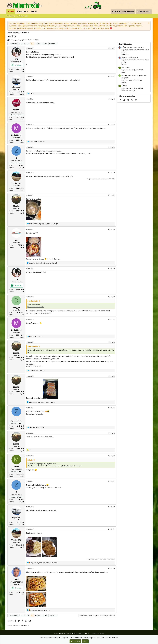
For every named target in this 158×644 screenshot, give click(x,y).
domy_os (16, 307)
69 (39, 44)
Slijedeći (52, 44)
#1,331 (113, 319)
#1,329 (113, 269)
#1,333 (113, 376)
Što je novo (21, 11)
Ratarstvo (125, 54)
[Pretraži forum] (144, 11)
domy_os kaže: (33, 346)
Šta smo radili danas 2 (130, 57)
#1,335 (113, 433)
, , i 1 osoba (42, 402)
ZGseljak (16, 206)
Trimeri (124, 86)
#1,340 (113, 568)
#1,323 (113, 99)
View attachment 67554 (36, 307)
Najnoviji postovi (125, 44)
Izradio (98, 633)
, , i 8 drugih (44, 563)
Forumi (11, 11)
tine (16, 59)
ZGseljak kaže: (33, 301)
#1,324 (113, 124)
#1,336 (113, 456)
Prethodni (13, 44)
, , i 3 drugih (43, 263)
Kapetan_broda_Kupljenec (18, 40)
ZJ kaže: (30, 460)
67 (32, 44)
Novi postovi (11, 16)
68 (36, 44)
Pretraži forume (23, 16)
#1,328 (113, 229)
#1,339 (113, 529)
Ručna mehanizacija (128, 90)
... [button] (22, 44)
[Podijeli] (109, 48)
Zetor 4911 (126, 67)
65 (25, 44)
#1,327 (113, 195)
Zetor (123, 72)
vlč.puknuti (16, 87)
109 (46, 44)
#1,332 (113, 342)
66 (29, 44)
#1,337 (113, 481)
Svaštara (124, 64)
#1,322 (113, 76)
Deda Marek (16, 135)
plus (16, 240)
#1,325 (113, 147)
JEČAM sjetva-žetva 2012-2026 (133, 47)
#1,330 (113, 297)
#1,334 (113, 408)
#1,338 (113, 507)
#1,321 (113, 48)
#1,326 (113, 173)
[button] (27, 11)
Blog (34, 11)
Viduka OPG (16, 183)
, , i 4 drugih (43, 224)
